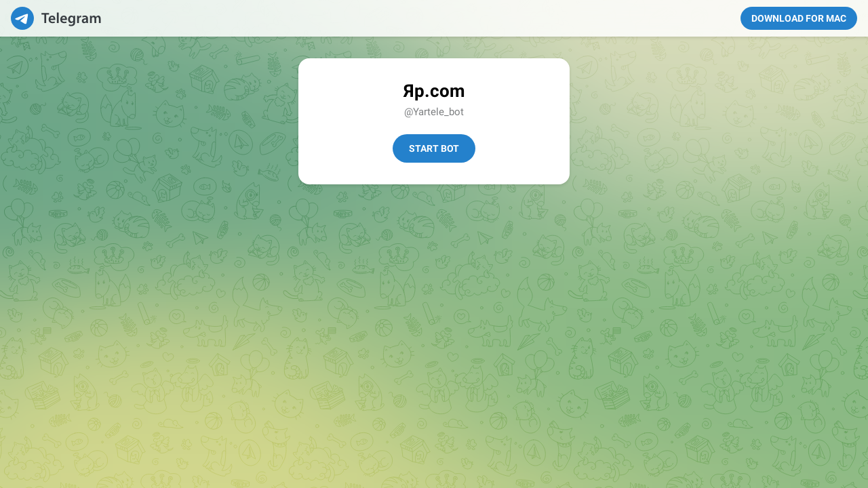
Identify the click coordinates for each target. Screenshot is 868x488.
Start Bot (434, 148)
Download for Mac (799, 18)
